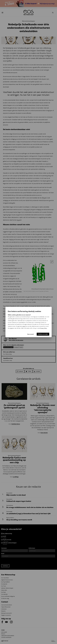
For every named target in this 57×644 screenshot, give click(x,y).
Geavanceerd (30, 334)
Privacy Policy (43, 328)
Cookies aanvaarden (43, 334)
